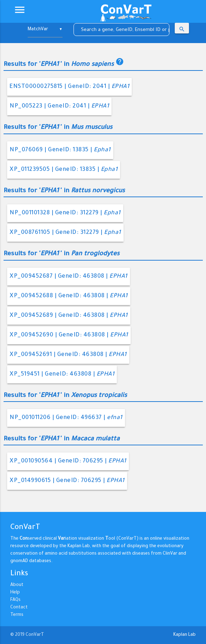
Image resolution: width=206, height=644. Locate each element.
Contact (19, 608)
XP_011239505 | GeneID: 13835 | (64, 170)
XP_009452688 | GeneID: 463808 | (69, 296)
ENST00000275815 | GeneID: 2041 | (69, 87)
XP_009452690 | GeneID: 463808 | (69, 335)
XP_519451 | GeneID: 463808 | (62, 375)
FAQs (15, 600)
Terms (17, 615)
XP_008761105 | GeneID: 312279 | (65, 233)
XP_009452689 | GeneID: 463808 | (69, 316)
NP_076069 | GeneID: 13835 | (60, 150)
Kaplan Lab (185, 635)
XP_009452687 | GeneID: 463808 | (69, 277)
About (17, 585)
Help (15, 593)
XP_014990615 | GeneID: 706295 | (67, 481)
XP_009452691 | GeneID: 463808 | (68, 355)
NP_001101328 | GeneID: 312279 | (65, 213)
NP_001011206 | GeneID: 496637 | (66, 418)
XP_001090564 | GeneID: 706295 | (68, 461)
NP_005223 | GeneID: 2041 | (59, 106)
